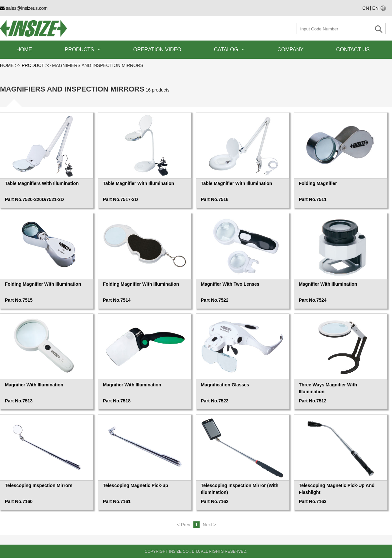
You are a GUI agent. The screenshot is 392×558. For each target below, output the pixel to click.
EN (376, 8)
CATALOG (229, 50)
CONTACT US (353, 50)
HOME (24, 50)
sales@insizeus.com (24, 8)
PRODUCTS (83, 50)
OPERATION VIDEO (157, 50)
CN (366, 8)
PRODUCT (33, 65)
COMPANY (290, 50)
